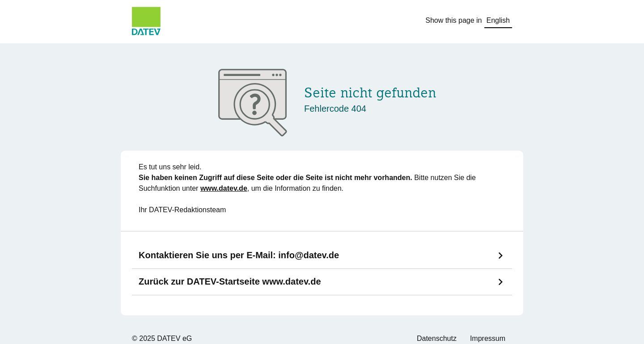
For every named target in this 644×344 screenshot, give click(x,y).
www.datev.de (224, 188)
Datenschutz (437, 338)
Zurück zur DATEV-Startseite (230, 281)
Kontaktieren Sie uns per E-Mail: (239, 255)
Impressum (488, 338)
